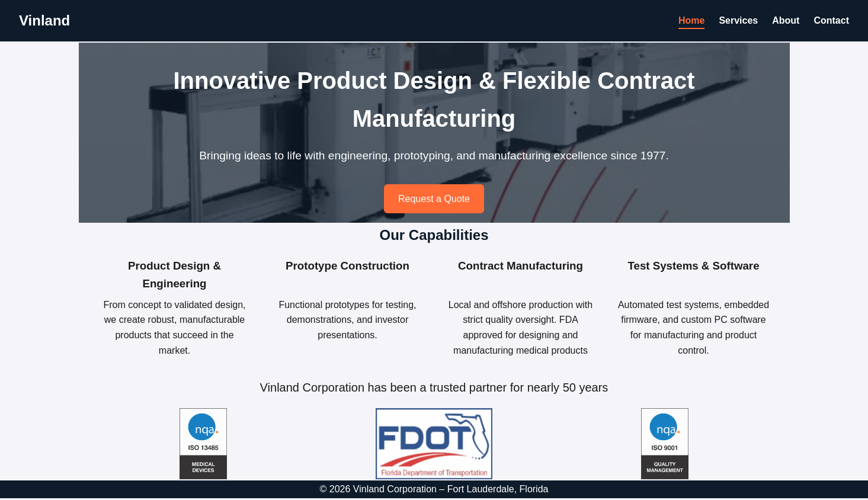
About (786, 20)
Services (738, 20)
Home (691, 20)
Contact (831, 20)
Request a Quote (434, 199)
